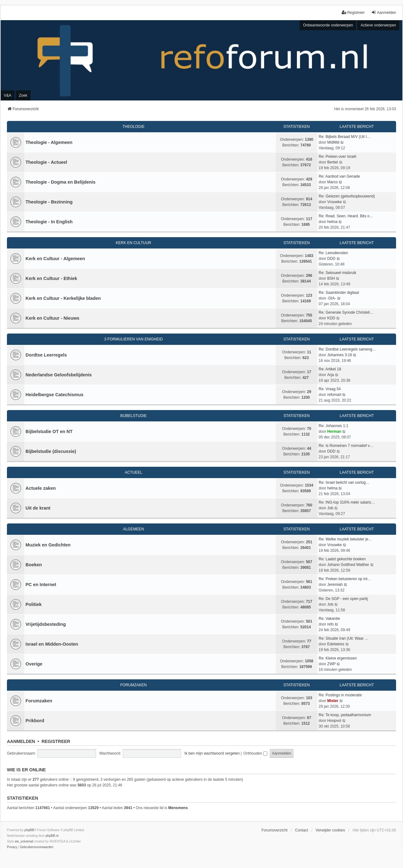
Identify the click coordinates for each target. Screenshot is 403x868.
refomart (334, 395)
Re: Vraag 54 (330, 389)
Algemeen (134, 529)
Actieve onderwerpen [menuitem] (378, 25)
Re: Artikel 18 (330, 369)
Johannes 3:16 (340, 355)
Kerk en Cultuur (133, 243)
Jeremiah (335, 585)
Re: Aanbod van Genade (339, 176)
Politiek (34, 604)
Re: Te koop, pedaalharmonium (345, 715)
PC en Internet (41, 585)
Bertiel (332, 162)
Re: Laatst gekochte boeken (342, 559)
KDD (331, 318)
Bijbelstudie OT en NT (49, 431)
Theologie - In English (49, 222)
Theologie (133, 127)
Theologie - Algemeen (49, 142)
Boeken (34, 565)
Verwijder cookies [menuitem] (330, 830)
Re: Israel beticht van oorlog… (344, 483)
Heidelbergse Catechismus (54, 395)
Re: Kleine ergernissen (338, 658)
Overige (34, 664)
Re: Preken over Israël (337, 157)
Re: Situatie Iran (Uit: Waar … (343, 638)
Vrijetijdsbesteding (46, 624)
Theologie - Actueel (46, 162)
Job (330, 508)
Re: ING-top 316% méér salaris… (347, 502)
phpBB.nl (52, 836)
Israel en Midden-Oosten (52, 644)
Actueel (133, 472)
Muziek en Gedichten (48, 545)
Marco (332, 182)
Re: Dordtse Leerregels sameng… (347, 349)
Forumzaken (133, 685)
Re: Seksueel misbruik (337, 273)
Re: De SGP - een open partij (343, 599)
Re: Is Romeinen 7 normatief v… (346, 446)
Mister (333, 701)
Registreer (56, 741)
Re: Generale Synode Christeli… (346, 312)
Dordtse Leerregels (46, 355)
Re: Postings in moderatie (340, 695)
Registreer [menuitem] (353, 12)
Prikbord (35, 721)
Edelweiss (336, 644)
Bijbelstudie (133, 416)
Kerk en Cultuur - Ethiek (51, 278)
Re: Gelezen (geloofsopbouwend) (347, 196)
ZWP (331, 664)
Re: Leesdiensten (333, 253)
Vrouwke (334, 202)
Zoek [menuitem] (23, 95)
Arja (330, 375)
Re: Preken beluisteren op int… (345, 579)
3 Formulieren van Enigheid (133, 339)
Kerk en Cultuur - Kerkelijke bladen (63, 298)
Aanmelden (21, 741)
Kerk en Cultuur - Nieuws (52, 318)
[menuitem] (12, 847)
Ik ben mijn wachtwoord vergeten (212, 753)
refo (330, 624)
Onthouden (255, 753)
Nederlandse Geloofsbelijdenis (59, 375)
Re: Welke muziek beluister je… (345, 539)
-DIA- (332, 298)
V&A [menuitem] (8, 95)
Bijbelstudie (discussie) (51, 451)
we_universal (24, 841)
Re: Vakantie (329, 619)
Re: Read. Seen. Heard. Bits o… (346, 216)
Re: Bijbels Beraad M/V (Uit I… (345, 137)
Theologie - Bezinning (49, 202)
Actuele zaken (41, 488)
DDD (331, 259)
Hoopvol (334, 721)
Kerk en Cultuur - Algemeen (55, 259)
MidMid (333, 142)
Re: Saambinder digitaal (339, 293)
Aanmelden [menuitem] (384, 12)
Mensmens (178, 808)
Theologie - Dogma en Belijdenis (60, 182)
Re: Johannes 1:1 (333, 426)
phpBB (29, 830)
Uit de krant (38, 508)
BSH (331, 278)
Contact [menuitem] (301, 830)
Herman (334, 431)
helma (332, 222)
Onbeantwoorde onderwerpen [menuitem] (328, 25)
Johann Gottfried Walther (348, 565)
